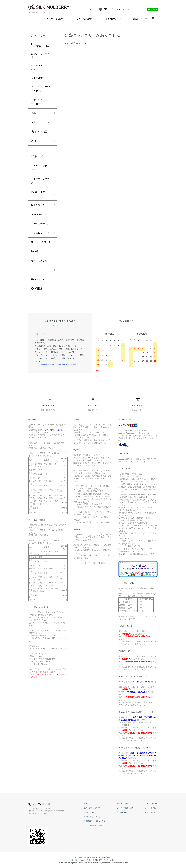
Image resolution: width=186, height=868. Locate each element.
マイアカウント (123, 9)
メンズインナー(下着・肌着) (41, 89)
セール (34, 270)
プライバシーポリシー (93, 825)
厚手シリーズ (38, 205)
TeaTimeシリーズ (40, 214)
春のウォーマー (39, 279)
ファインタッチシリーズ (40, 168)
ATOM (125, 812)
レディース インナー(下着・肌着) (40, 45)
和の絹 (34, 251)
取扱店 (135, 19)
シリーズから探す (84, 19)
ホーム (31, 25)
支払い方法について (92, 817)
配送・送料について (92, 808)
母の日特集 (37, 288)
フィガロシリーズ (40, 233)
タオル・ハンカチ (40, 122)
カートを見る (150, 808)
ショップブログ (123, 804)
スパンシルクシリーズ (40, 194)
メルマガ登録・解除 (125, 808)
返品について (89, 812)
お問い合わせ (150, 812)
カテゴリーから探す (55, 19)
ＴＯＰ (92, 9)
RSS (119, 812)
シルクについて (112, 19)
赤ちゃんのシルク (40, 261)
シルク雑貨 (37, 78)
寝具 (33, 113)
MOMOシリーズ (39, 224)
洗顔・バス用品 (39, 132)
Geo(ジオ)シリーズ (41, 242)
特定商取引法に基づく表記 (95, 821)
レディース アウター (40, 56)
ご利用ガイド (106, 9)
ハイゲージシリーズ (40, 181)
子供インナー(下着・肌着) (40, 102)
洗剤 (33, 141)
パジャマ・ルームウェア (40, 67)
